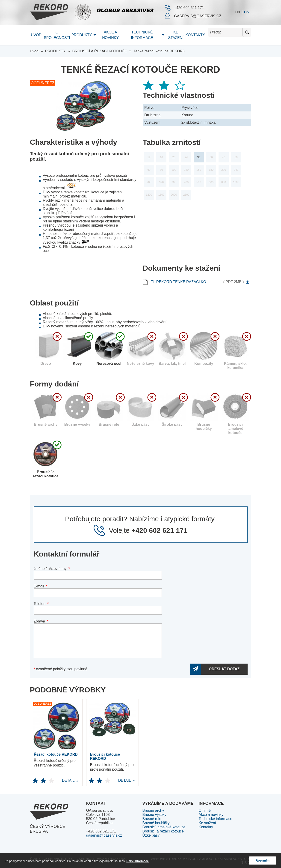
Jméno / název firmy (50, 569)
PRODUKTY (55, 51)
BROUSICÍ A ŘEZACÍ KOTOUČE (100, 51)
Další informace (138, 861)
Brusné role (152, 819)
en (237, 12)
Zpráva (39, 621)
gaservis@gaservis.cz (198, 16)
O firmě (205, 810)
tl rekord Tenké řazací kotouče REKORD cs (180, 282)
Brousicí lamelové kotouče (164, 827)
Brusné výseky (154, 815)
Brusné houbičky (156, 823)
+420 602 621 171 (189, 8)
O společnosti (57, 35)
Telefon (40, 604)
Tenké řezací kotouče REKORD (160, 51)
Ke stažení (176, 35)
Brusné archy (153, 810)
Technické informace (142, 35)
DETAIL (53, 780)
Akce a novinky (110, 35)
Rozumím (263, 861)
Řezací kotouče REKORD (56, 754)
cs (246, 12)
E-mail (39, 586)
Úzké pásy (151, 835)
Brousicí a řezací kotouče (163, 831)
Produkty (82, 35)
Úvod (36, 35)
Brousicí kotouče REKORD (105, 756)
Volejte (148, 530)
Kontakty (195, 35)
